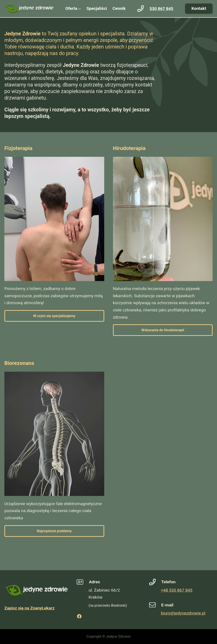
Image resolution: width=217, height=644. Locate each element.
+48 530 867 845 (177, 590)
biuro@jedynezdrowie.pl (183, 613)
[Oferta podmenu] (80, 9)
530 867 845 (161, 9)
